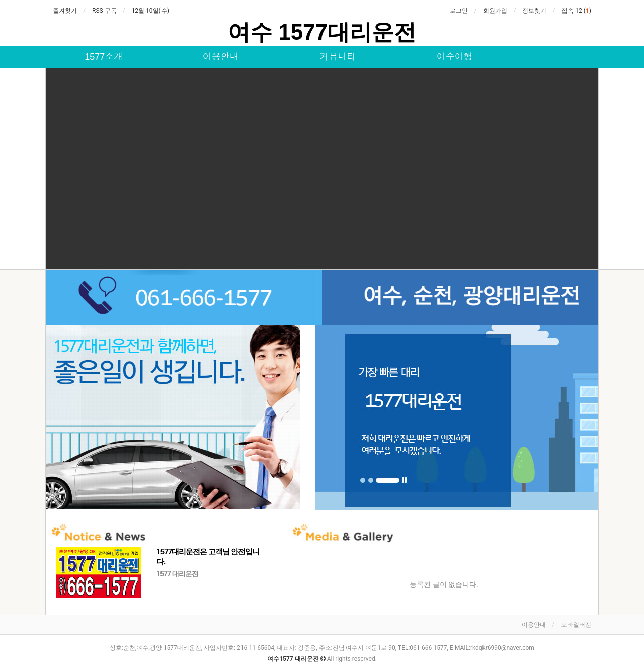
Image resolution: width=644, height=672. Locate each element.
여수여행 (455, 57)
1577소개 (104, 57)
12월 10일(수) (150, 11)
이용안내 (221, 57)
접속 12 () (576, 11)
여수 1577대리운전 (322, 32)
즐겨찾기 (65, 11)
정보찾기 (534, 11)
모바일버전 (576, 625)
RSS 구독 (104, 11)
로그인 (459, 11)
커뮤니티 (338, 57)
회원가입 (495, 11)
